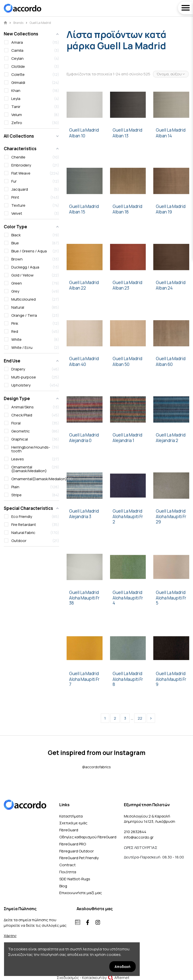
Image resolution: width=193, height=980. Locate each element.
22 (140, 718)
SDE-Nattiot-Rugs (75, 879)
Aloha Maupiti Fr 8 (128, 682)
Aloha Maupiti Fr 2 (128, 519)
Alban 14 (164, 136)
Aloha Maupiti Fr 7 (84, 682)
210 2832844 (135, 832)
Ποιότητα (68, 872)
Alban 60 (164, 364)
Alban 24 (164, 288)
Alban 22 (78, 288)
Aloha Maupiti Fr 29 (171, 519)
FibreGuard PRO (73, 844)
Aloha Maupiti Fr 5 (171, 601)
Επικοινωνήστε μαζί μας (81, 893)
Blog (63, 886)
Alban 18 (121, 212)
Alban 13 (120, 136)
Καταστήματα (71, 816)
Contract (67, 865)
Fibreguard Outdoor (77, 851)
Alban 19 (164, 212)
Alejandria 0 (80, 441)
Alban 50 (121, 364)
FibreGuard (69, 830)
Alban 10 (77, 136)
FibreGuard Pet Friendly (79, 858)
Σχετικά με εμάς (73, 823)
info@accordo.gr (139, 837)
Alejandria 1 (123, 441)
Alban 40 (78, 364)
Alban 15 (77, 212)
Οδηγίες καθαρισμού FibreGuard (88, 837)
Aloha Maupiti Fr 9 (171, 682)
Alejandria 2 (167, 441)
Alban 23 (121, 288)
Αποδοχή (123, 967)
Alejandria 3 (80, 517)
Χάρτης (10, 936)
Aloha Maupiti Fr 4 (128, 601)
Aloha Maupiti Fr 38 (84, 601)
